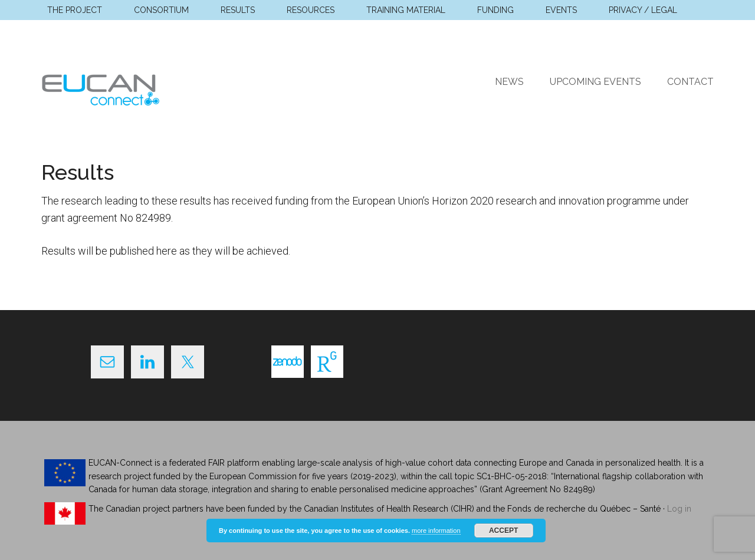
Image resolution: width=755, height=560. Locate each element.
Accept (503, 531)
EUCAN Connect (153, 88)
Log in (679, 509)
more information (436, 531)
